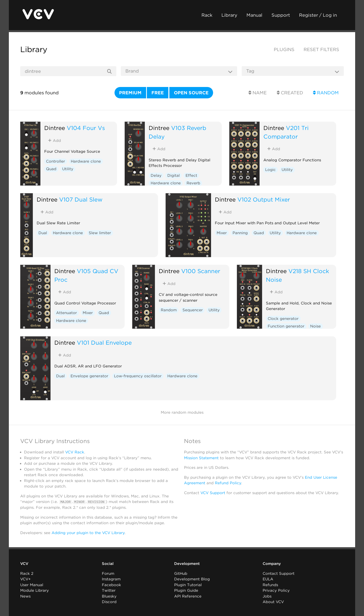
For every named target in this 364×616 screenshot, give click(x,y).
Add (54, 141)
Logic (270, 170)
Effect (191, 175)
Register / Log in (318, 15)
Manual (254, 15)
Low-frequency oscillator (138, 376)
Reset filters (321, 49)
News (25, 596)
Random (326, 93)
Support (281, 15)
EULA (268, 579)
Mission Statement (201, 458)
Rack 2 (27, 573)
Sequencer (193, 310)
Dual (43, 233)
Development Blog (192, 579)
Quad (51, 169)
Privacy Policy (276, 590)
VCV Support (213, 493)
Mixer (222, 233)
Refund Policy (228, 483)
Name (258, 93)
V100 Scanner (201, 271)
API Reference (188, 596)
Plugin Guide (186, 590)
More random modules (182, 412)
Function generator (286, 326)
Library (229, 15)
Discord (109, 602)
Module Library (35, 590)
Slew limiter (100, 233)
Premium (130, 93)
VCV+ (25, 579)
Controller (55, 161)
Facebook (111, 585)
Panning (240, 233)
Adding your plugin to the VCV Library (88, 533)
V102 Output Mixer (264, 199)
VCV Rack (75, 452)
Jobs (267, 596)
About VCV (273, 602)
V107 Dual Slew (81, 199)
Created (290, 93)
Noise (315, 326)
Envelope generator (89, 376)
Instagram (111, 579)
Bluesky (109, 596)
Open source (191, 93)
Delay (156, 175)
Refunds (270, 585)
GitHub (181, 573)
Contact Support (279, 573)
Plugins (284, 49)
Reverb (193, 183)
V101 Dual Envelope (104, 343)
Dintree (55, 128)
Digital (174, 175)
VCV (24, 564)
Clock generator (283, 319)
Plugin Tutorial (188, 585)
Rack (207, 15)
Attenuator (66, 313)
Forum (108, 573)
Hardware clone (86, 161)
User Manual (32, 585)
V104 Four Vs (86, 128)
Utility (68, 169)
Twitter (109, 590)
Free (158, 93)
